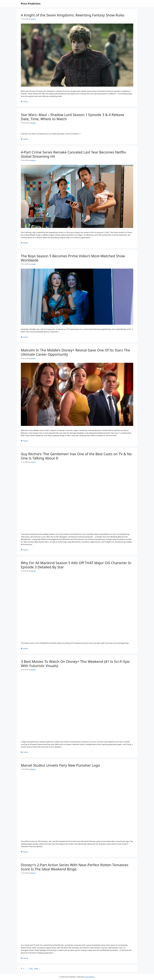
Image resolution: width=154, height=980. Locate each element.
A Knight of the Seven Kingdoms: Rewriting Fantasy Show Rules (73, 15)
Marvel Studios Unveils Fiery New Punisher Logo (60, 765)
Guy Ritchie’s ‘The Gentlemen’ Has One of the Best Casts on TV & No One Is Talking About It (76, 456)
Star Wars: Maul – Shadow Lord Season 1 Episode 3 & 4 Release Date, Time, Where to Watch (73, 117)
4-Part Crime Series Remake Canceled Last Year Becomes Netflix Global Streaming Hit (73, 154)
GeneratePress (89, 977)
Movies (26, 101)
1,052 (31, 968)
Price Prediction (31, 4)
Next (37, 968)
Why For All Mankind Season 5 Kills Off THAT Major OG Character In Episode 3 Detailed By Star (76, 565)
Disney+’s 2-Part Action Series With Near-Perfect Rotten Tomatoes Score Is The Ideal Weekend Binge (75, 867)
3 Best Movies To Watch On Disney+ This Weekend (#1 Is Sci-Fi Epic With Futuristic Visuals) (75, 664)
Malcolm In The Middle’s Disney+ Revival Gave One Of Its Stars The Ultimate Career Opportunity (75, 352)
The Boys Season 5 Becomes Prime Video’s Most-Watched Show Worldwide (73, 258)
